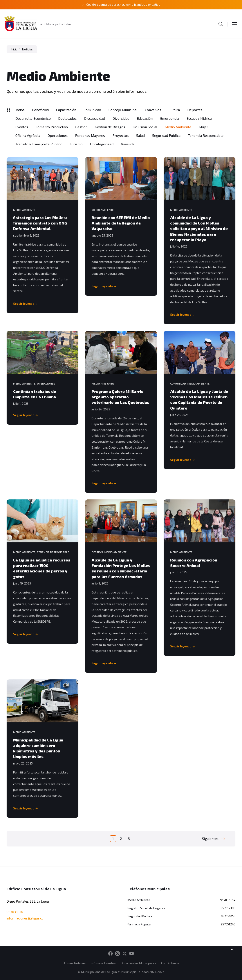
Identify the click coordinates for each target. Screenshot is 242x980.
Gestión (81, 127)
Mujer (203, 127)
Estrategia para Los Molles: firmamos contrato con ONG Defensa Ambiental (40, 223)
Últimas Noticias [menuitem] (74, 963)
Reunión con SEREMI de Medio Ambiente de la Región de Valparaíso (121, 223)
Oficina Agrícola (28, 135)
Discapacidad (95, 118)
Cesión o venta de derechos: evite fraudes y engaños (123, 4)
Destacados (67, 118)
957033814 (15, 912)
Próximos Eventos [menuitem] (103, 963)
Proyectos (121, 135)
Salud (140, 135)
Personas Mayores (90, 135)
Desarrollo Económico (33, 118)
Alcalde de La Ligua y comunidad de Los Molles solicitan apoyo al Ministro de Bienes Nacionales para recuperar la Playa (199, 229)
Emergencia (170, 118)
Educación (145, 118)
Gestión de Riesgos (110, 127)
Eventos (22, 127)
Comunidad (92, 110)
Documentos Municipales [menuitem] (138, 963)
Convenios (153, 110)
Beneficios (40, 110)
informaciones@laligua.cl (25, 918)
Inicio (14, 49)
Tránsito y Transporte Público (39, 144)
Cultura (174, 110)
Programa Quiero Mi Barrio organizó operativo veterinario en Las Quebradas (120, 397)
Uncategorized (102, 144)
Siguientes (210, 838)
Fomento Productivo (52, 127)
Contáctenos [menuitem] (170, 963)
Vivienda (128, 144)
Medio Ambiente (178, 127)
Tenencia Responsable (206, 135)
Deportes (195, 110)
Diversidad (121, 118)
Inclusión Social (145, 127)
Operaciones (58, 135)
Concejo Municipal (123, 110)
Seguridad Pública (166, 135)
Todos (20, 110)
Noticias (27, 49)
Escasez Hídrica (199, 118)
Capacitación (66, 110)
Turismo (76, 144)
